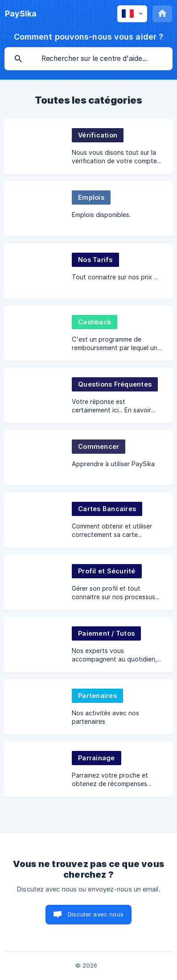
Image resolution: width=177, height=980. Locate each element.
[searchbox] (88, 59)
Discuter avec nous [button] (96, 914)
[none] (21, 14)
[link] (88, 146)
